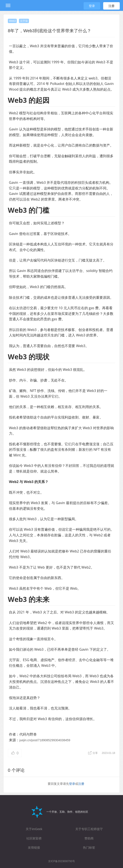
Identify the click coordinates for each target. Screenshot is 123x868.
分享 (93, 753)
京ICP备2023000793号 (61, 861)
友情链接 (34, 848)
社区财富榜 (34, 838)
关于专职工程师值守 (89, 829)
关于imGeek (34, 829)
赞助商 (89, 838)
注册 (111, 6)
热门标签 (89, 848)
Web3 (12, 21)
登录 (92, 6)
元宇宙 (24, 21)
